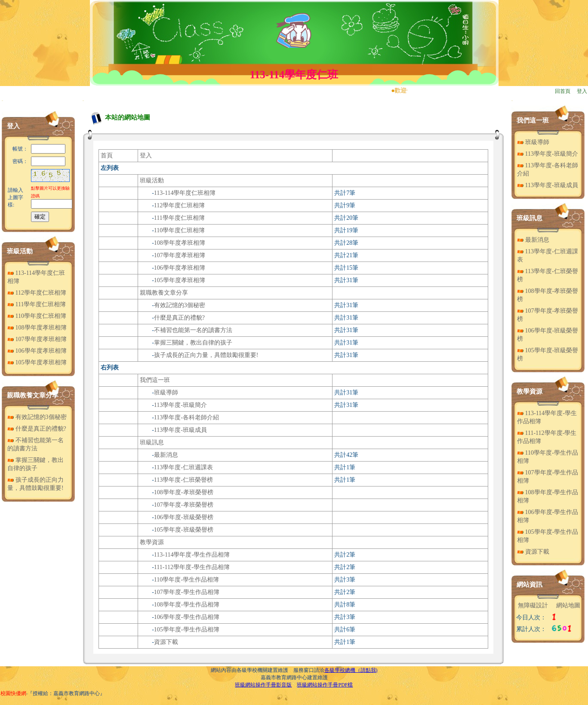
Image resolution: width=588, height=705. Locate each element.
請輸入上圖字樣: (15, 197)
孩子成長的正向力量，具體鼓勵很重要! (206, 355)
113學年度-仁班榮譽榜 (183, 480)
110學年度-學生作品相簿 (186, 580)
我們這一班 (155, 380)
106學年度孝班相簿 (37, 351)
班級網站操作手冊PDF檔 (325, 685)
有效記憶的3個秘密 (37, 417)
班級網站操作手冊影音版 (263, 685)
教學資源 (152, 542)
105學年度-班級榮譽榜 (184, 530)
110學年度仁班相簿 (37, 316)
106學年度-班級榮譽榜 (184, 517)
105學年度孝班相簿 (37, 362)
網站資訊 (530, 585)
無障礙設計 (533, 605)
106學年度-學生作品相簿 (187, 617)
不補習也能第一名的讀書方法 (193, 330)
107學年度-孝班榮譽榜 (184, 505)
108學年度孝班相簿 (37, 328)
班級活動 (20, 251)
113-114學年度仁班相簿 (185, 193)
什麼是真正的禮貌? (37, 429)
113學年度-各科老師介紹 (186, 417)
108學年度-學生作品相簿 (187, 605)
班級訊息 (152, 442)
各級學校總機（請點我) (351, 670)
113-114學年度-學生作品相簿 (192, 555)
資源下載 (166, 642)
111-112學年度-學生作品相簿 (192, 567)
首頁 (107, 155)
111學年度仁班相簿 (37, 304)
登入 (582, 91)
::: (2, 100)
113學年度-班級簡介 (180, 405)
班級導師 (166, 393)
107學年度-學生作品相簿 (187, 592)
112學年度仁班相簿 (37, 293)
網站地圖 (568, 605)
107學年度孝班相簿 (37, 339)
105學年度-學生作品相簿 (187, 630)
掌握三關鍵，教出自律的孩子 (193, 343)
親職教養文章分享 (33, 395)
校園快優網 (13, 693)
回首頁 (563, 91)
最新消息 (166, 455)
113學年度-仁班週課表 (183, 467)
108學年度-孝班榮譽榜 (184, 492)
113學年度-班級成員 (180, 430)
